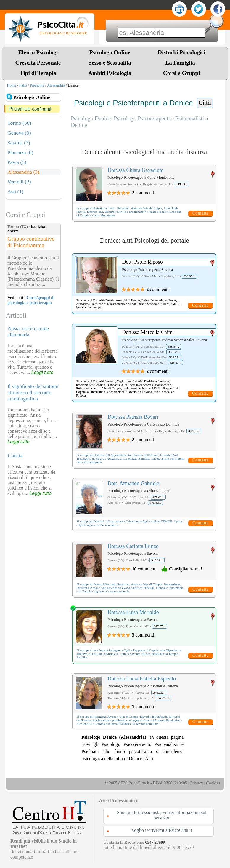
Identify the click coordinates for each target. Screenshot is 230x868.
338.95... (189, 276)
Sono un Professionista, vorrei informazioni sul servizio (162, 815)
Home (12, 85)
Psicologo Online (110, 52)
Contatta (201, 213)
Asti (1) (15, 191)
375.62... (158, 497)
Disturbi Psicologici (182, 52)
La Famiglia (181, 63)
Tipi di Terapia (38, 73)
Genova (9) (19, 133)
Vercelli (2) (19, 182)
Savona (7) (19, 143)
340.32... (157, 560)
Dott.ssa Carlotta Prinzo (133, 546)
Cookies (213, 783)
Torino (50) (19, 123)
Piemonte (37, 85)
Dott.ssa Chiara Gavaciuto (135, 170)
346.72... (159, 693)
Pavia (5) (17, 162)
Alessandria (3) (23, 172)
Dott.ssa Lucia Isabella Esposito (142, 679)
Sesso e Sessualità (110, 63)
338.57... (174, 346)
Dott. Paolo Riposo (142, 262)
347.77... (160, 626)
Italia (23, 85)
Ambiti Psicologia (110, 73)
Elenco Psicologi (38, 52)
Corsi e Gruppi (182, 73)
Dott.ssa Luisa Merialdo (133, 612)
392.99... (194, 431)
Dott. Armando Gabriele (133, 483)
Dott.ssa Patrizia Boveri (133, 417)
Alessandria (56, 85)
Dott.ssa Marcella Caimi (148, 332)
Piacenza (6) (20, 152)
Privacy (197, 783)
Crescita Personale (38, 63)
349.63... (182, 184)
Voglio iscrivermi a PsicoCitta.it (162, 830)
